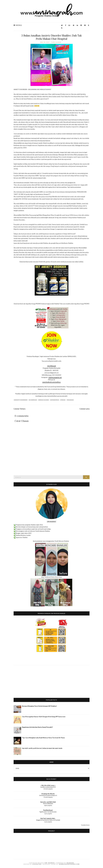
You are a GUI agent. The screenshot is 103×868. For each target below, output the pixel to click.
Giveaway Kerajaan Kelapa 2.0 (48, 795)
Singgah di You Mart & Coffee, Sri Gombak (48, 820)
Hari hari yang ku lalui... (48, 818)
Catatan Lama (84, 409)
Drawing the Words (48, 794)
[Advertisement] (52, 680)
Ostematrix (55, 400)
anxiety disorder (21, 400)
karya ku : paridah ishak (48, 802)
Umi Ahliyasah (52, 366)
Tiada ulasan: (56, 42)
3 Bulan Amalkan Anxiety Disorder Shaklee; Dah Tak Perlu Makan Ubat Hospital (51, 37)
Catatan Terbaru (20, 409)
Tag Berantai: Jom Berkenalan (48, 812)
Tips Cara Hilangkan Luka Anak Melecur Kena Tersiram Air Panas (43, 738)
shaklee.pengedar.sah (55, 377)
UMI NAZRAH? (52, 521)
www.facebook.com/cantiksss (51, 382)
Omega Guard (44, 400)
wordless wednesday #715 (48, 787)
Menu (18, 25)
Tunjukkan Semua (85, 825)
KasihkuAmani (48, 810)
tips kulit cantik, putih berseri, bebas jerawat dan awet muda (42, 748)
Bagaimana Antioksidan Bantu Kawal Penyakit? (37, 727)
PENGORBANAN (48, 804)
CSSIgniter (37, 864)
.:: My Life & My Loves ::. (48, 785)
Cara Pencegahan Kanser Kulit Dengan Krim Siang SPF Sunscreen (44, 717)
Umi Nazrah (50, 863)
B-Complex (33, 400)
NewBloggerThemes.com (69, 864)
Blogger (70, 863)
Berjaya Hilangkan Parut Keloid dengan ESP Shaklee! (39, 706)
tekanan (70, 400)
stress (63, 400)
